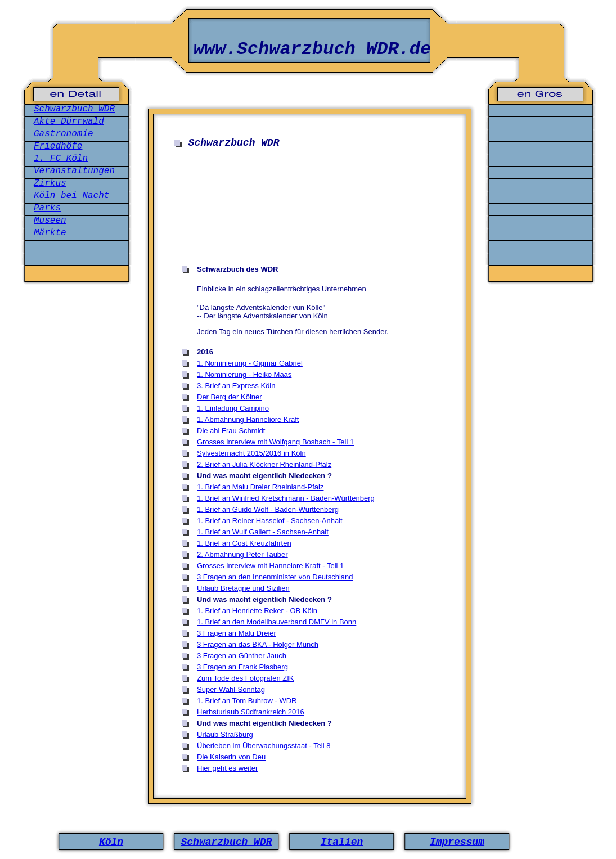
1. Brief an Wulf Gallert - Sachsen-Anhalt (263, 532)
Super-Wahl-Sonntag (231, 689)
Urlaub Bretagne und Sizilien (243, 588)
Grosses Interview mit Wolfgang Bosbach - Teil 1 (275, 442)
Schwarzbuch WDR (74, 109)
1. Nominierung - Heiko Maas (244, 374)
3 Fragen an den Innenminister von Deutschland (275, 577)
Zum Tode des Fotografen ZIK (245, 678)
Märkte (50, 233)
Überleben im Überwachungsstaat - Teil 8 (264, 746)
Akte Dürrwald (69, 122)
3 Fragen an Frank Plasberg (242, 667)
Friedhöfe (58, 146)
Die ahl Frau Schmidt (231, 431)
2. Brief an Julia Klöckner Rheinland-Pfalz (264, 464)
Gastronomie (64, 134)
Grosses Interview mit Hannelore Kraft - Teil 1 (270, 566)
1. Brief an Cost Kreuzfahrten (244, 543)
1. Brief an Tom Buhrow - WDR (247, 701)
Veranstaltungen (74, 171)
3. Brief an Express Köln (236, 386)
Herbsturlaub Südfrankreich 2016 (251, 712)
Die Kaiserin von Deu (231, 757)
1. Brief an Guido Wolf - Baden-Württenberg (268, 509)
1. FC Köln (61, 159)
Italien (342, 842)
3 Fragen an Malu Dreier (237, 633)
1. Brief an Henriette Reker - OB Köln (257, 611)
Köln (111, 842)
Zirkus (50, 183)
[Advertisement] (312, 241)
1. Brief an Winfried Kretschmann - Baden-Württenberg (286, 498)
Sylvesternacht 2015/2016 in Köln (251, 453)
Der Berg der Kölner (230, 397)
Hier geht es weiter (227, 768)
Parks (47, 208)
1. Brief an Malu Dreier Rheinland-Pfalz (260, 487)
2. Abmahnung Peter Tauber (242, 554)
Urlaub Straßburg (225, 734)
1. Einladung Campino (233, 408)
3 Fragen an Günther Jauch (242, 656)
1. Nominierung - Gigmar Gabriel (250, 363)
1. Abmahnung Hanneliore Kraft (248, 419)
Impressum (457, 842)
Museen (50, 221)
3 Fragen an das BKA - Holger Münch (258, 644)
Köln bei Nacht (71, 196)
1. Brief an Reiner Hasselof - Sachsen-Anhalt (270, 521)
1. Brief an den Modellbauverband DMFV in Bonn (276, 622)
